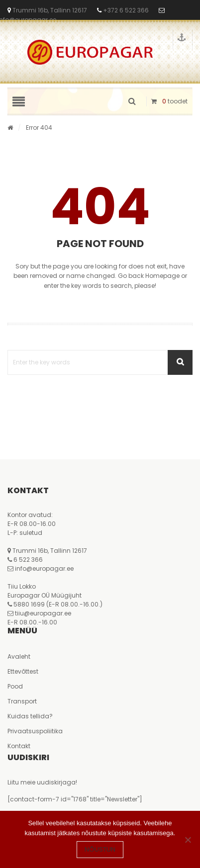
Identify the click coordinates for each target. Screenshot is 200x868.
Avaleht (19, 656)
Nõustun (100, 849)
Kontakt (19, 746)
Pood (15, 686)
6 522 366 (28, 560)
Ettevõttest (23, 671)
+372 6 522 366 (125, 10)
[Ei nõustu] (188, 840)
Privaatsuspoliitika (35, 731)
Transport (22, 701)
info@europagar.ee (44, 568)
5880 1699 (29, 604)
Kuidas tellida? (30, 716)
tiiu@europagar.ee (43, 613)
